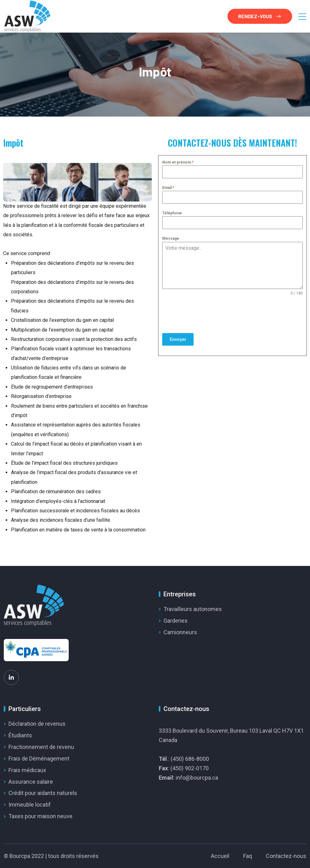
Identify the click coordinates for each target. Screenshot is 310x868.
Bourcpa (20, 856)
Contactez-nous (286, 856)
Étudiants (20, 735)
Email (168, 188)
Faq (248, 856)
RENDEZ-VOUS (259, 16)
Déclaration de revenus (37, 724)
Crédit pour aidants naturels (43, 793)
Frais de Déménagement (39, 758)
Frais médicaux (27, 770)
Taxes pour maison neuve (40, 816)
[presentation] (232, 315)
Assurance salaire (31, 782)
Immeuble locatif (30, 805)
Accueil (220, 856)
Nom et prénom (178, 162)
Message (171, 238)
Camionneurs (180, 632)
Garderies (176, 621)
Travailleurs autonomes (193, 609)
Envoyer (178, 339)
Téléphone (172, 213)
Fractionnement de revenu (41, 747)
